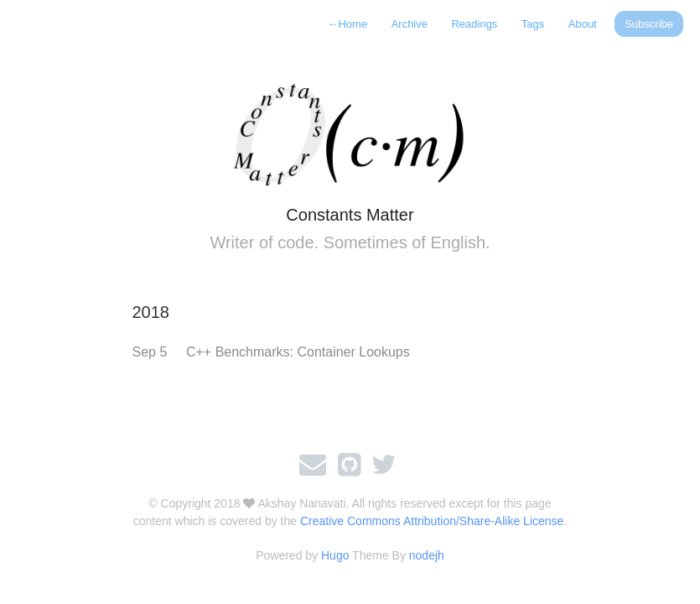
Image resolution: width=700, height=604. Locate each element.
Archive (410, 24)
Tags (533, 24)
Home (347, 24)
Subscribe (649, 24)
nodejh (427, 555)
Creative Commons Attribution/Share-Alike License (432, 521)
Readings (474, 24)
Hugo (335, 555)
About (583, 24)
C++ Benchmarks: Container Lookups (298, 352)
